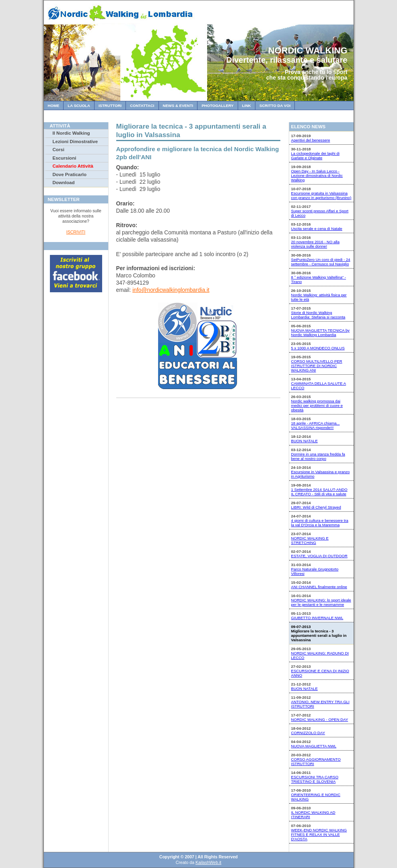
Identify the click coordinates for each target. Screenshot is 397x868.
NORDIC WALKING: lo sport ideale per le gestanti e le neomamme (321, 602)
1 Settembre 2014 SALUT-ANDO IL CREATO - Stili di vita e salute (319, 492)
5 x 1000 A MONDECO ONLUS (318, 348)
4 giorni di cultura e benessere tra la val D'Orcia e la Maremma (320, 523)
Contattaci (142, 106)
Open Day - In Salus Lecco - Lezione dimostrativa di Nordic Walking (317, 175)
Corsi (59, 150)
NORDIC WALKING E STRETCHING (310, 540)
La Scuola (79, 106)
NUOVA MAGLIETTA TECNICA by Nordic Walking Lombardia (321, 332)
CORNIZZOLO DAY (308, 733)
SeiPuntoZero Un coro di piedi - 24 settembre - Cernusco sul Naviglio (321, 262)
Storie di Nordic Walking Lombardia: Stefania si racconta (318, 315)
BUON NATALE (304, 441)
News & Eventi (178, 106)
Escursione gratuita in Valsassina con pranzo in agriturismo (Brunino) (321, 195)
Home (54, 106)
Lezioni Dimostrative (75, 142)
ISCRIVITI (76, 232)
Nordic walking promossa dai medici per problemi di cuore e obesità (317, 405)
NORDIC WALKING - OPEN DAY (320, 719)
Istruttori (110, 106)
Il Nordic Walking (71, 133)
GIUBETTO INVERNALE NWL (317, 618)
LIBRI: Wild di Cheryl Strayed (316, 507)
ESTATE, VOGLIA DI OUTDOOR (319, 556)
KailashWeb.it (208, 862)
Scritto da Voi (275, 106)
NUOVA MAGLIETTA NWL (314, 746)
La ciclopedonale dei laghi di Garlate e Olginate (316, 156)
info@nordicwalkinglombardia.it (171, 290)
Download (64, 183)
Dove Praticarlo (70, 174)
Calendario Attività (73, 166)
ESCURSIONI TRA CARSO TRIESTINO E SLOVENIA (315, 779)
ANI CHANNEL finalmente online (319, 587)
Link (247, 106)
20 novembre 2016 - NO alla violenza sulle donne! (316, 244)
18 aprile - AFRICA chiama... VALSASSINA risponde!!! (316, 425)
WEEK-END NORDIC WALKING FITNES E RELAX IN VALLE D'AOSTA (319, 834)
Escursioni (65, 158)
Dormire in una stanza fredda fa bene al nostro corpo (318, 456)
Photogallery (217, 106)
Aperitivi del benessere (311, 140)
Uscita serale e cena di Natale (317, 229)
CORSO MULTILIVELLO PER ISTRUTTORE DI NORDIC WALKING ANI (317, 366)
